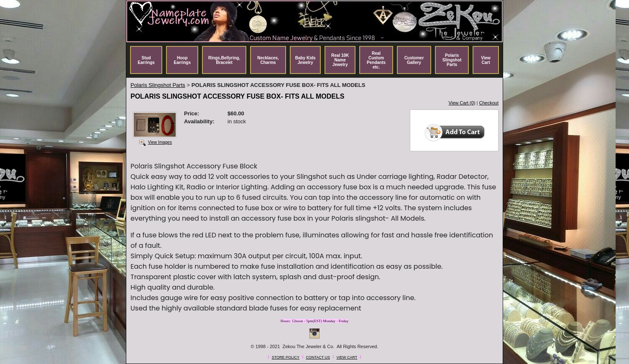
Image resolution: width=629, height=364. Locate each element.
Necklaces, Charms (268, 60)
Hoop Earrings (182, 60)
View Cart (486, 60)
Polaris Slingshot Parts (452, 60)
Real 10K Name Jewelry (340, 60)
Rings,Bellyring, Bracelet (224, 60)
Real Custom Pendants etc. (376, 60)
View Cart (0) (462, 103)
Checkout (489, 103)
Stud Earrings (146, 60)
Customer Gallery (414, 60)
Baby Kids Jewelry (306, 60)
